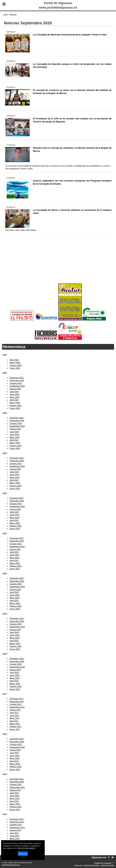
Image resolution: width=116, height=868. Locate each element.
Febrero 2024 (16, 446)
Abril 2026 (14, 360)
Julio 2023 (14, 472)
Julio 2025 (14, 392)
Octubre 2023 (16, 464)
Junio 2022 (14, 515)
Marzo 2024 (15, 443)
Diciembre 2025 (17, 378)
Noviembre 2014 (17, 822)
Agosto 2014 (15, 830)
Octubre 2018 (16, 664)
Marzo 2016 (15, 764)
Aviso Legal (78, 865)
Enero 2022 (15, 529)
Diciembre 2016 (17, 739)
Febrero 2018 (16, 686)
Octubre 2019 (16, 624)
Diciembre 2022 (17, 498)
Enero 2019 (15, 649)
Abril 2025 (14, 400)
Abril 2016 (14, 761)
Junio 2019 (14, 635)
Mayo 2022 (15, 518)
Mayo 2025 (15, 397)
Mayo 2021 (15, 558)
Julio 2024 (14, 432)
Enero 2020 (15, 609)
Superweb (108, 863)
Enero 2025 (15, 408)
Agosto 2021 (15, 549)
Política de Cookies (107, 865)
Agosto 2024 (15, 429)
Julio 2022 (14, 512)
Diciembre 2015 (17, 779)
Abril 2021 (14, 561)
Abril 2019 (14, 641)
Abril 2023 (14, 480)
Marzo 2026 (15, 363)
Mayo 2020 (15, 598)
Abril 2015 (14, 801)
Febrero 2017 (16, 727)
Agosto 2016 (15, 750)
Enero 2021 (15, 569)
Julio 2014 (14, 833)
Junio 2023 (14, 475)
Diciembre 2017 (17, 699)
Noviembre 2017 (17, 702)
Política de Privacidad (91, 865)
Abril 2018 (14, 681)
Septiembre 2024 (17, 426)
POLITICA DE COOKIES (26, 848)
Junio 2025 (14, 394)
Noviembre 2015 (17, 782)
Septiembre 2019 (17, 627)
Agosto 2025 (15, 389)
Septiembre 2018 (17, 667)
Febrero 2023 (16, 486)
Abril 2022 (14, 520)
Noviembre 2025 (17, 381)
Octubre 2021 (16, 544)
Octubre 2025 (16, 383)
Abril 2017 (14, 721)
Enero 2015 (15, 810)
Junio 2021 (14, 555)
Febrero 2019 (16, 646)
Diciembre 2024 (17, 418)
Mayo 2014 (15, 839)
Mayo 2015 (15, 799)
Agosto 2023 (15, 469)
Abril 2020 (14, 601)
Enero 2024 (15, 448)
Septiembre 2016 (17, 747)
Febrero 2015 (16, 807)
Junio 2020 (14, 595)
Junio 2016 (14, 756)
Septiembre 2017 (17, 707)
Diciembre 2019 (17, 619)
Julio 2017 (14, 713)
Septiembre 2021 (17, 547)
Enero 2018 (15, 689)
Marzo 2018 (15, 684)
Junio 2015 (14, 796)
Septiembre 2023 (17, 466)
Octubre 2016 (16, 744)
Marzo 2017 (15, 724)
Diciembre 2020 (17, 578)
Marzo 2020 (15, 603)
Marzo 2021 (15, 563)
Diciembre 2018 (17, 659)
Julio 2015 (14, 793)
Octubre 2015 (16, 785)
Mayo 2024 (15, 437)
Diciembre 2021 (17, 538)
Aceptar (23, 854)
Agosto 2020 (15, 590)
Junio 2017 (14, 716)
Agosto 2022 (15, 509)
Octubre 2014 (16, 825)
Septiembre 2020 (17, 587)
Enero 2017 (15, 729)
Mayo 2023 (15, 478)
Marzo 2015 (15, 804)
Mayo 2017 (15, 718)
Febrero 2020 (16, 606)
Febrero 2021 (16, 566)
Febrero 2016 (16, 767)
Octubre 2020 (16, 584)
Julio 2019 (14, 632)
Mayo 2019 (15, 638)
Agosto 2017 (15, 710)
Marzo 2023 (15, 483)
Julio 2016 (14, 753)
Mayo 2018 (15, 678)
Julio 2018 (14, 673)
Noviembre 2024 (17, 421)
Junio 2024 (14, 435)
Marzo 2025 (15, 403)
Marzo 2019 (15, 644)
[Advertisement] (58, 263)
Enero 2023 (15, 489)
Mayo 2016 (15, 758)
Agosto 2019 (15, 630)
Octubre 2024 (16, 424)
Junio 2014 (14, 836)
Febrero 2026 (16, 365)
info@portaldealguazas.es (11, 865)
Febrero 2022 (16, 526)
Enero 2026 (15, 368)
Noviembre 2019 (17, 621)
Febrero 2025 (16, 406)
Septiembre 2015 (17, 787)
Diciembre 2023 (17, 458)
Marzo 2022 (15, 523)
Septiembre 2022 (17, 506)
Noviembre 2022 (17, 501)
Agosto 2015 (15, 790)
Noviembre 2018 (17, 661)
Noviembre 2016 (17, 742)
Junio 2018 (14, 675)
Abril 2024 (14, 440)
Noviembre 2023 (17, 461)
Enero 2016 (15, 770)
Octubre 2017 (16, 704)
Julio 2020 (14, 592)
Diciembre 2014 (17, 819)
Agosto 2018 (15, 670)
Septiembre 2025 (17, 386)
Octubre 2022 (16, 504)
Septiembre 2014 (17, 828)
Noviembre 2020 (17, 581)
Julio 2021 (14, 552)
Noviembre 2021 (17, 541)
